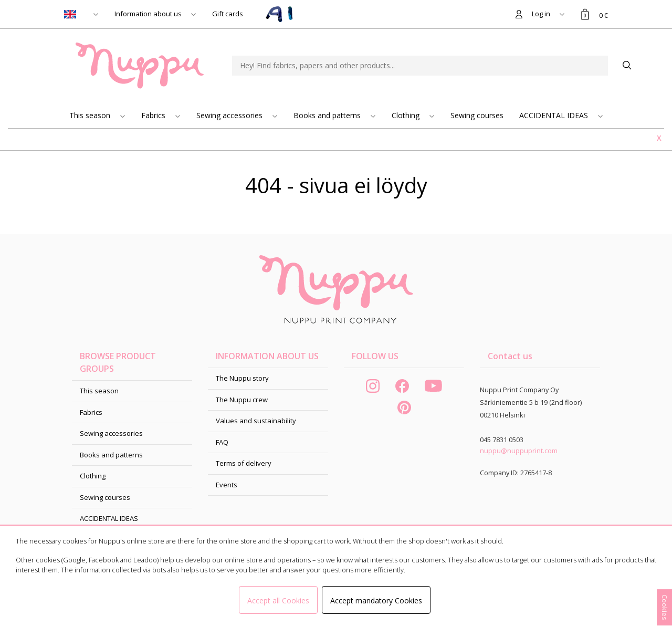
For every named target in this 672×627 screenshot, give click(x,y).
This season (91, 115)
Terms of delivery (244, 463)
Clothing (407, 115)
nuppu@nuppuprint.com (519, 451)
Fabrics (154, 115)
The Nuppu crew (242, 400)
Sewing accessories (230, 115)
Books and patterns (328, 115)
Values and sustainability (256, 421)
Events (227, 485)
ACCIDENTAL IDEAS (555, 115)
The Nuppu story (242, 378)
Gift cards (228, 14)
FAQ (222, 442)
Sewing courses (477, 115)
